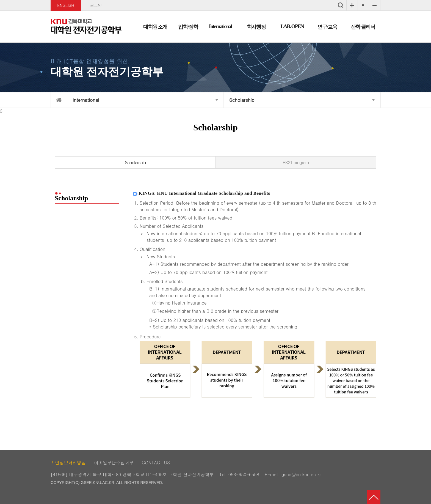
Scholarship (242, 100)
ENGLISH (66, 5)
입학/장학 (188, 27)
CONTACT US (156, 463)
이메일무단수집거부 (114, 463)
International (220, 26)
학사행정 (256, 27)
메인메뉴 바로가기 (215, 0)
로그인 (96, 5)
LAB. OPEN (292, 26)
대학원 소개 (155, 27)
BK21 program (296, 162)
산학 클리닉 (363, 27)
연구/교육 (327, 27)
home (59, 100)
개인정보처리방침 (68, 463)
